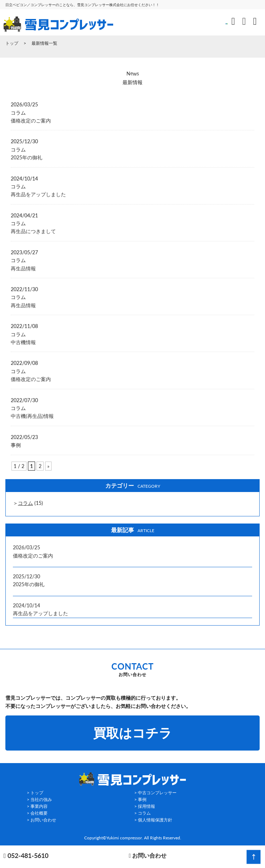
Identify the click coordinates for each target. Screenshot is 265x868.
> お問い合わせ (42, 820)
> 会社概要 (37, 813)
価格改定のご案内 (31, 120)
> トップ (35, 793)
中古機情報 (23, 342)
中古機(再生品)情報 (32, 416)
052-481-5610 (26, 856)
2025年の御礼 (26, 157)
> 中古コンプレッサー (155, 793)
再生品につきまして (33, 231)
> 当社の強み (39, 799)
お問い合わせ (148, 855)
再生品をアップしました (38, 194)
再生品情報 (23, 268)
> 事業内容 (37, 806)
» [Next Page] (48, 466)
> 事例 (140, 799)
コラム (25, 503)
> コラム (143, 813)
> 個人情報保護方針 (153, 820)
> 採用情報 (145, 806)
